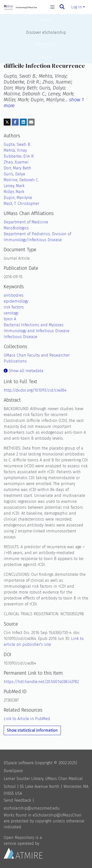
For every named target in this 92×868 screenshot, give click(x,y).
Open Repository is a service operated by (23, 847)
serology (11, 313)
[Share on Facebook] (15, 122)
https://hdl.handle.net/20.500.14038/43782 (41, 682)
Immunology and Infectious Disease (37, 331)
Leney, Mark (14, 186)
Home (46, 20)
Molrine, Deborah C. (21, 180)
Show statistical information (32, 730)
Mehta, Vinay (15, 150)
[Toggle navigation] (53, 7)
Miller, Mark (14, 192)
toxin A (10, 319)
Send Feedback (17, 800)
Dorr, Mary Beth (17, 168)
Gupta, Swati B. (17, 144)
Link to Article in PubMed (27, 719)
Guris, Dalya (14, 174)
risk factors (14, 307)
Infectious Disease (20, 337)
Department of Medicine (26, 222)
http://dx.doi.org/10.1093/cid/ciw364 (35, 390)
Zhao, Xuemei (16, 162)
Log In (77, 7)
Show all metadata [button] (24, 371)
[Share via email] (31, 122)
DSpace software (19, 763)
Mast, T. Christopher (21, 204)
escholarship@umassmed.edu (32, 808)
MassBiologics (16, 228)
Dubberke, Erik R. (19, 156)
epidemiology (16, 301)
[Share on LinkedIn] (23, 122)
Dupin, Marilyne (18, 198)
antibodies (14, 295)
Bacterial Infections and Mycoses (34, 325)
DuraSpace (13, 771)
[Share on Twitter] (7, 122)
